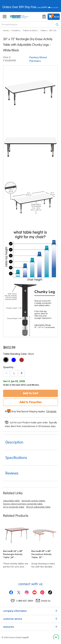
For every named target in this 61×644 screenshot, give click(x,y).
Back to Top (56, 637)
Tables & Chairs (30, 30)
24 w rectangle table (14, 507)
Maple (22, 360)
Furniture (16, 30)
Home (6, 30)
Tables (43, 30)
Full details (51, 411)
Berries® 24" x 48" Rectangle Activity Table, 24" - (13, 554)
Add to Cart (31, 393)
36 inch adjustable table (38, 507)
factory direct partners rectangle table (23, 504)
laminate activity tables (33, 501)
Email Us (46, 601)
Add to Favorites (31, 402)
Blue (14, 360)
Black (6, 360)
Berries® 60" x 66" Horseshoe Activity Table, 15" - (41, 554)
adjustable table (11, 501)
